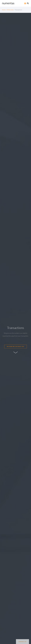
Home (4, 10)
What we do (10, 10)
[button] (25, 3)
